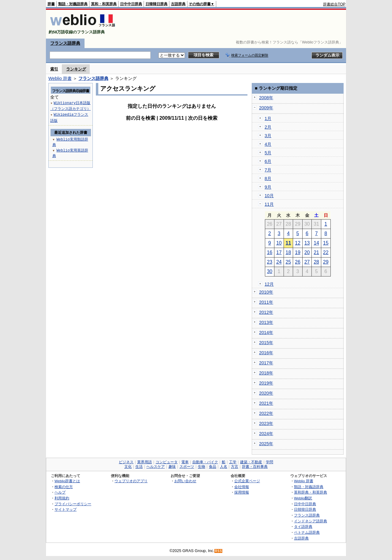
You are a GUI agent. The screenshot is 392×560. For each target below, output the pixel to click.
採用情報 (242, 492)
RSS (219, 551)
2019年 (266, 383)
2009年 (266, 108)
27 (307, 262)
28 (316, 262)
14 (316, 243)
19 (298, 252)
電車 (185, 462)
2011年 (266, 302)
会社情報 (242, 487)
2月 (268, 127)
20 (307, 252)
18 (288, 252)
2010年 (266, 292)
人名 (224, 467)
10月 (269, 196)
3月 (268, 136)
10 (279, 243)
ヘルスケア (156, 467)
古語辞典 (178, 4)
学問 (269, 462)
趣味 (172, 467)
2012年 (266, 312)
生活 (139, 467)
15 (326, 243)
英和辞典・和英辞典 (311, 492)
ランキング (76, 69)
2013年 (266, 322)
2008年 (266, 98)
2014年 (266, 333)
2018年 (266, 373)
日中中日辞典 (131, 4)
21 (316, 252)
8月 (268, 179)
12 (298, 243)
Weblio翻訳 (303, 498)
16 (269, 252)
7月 (268, 170)
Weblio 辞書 (60, 78)
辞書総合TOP (334, 4)
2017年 (266, 363)
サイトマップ (66, 509)
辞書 (51, 4)
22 (326, 252)
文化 (128, 467)
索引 (54, 69)
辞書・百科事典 (255, 467)
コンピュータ (167, 462)
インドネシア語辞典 (311, 521)
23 (269, 262)
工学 (233, 462)
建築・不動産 (251, 462)
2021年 (266, 403)
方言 (235, 467)
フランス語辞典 (65, 43)
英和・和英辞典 (104, 4)
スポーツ (187, 467)
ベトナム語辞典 (307, 532)
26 (298, 262)
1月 (268, 118)
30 (269, 271)
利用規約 (62, 498)
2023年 (266, 423)
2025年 (266, 444)
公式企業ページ (247, 481)
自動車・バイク (205, 462)
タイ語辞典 (303, 526)
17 (279, 252)
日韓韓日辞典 (156, 4)
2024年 (266, 434)
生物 (202, 467)
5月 (268, 153)
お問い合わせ (185, 481)
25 (288, 262)
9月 (268, 187)
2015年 (266, 343)
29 (326, 262)
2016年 (266, 353)
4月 (268, 144)
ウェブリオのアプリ (131, 481)
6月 (268, 161)
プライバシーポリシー (73, 504)
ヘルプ (60, 492)
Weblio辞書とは (67, 481)
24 (279, 262)
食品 (213, 467)
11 (288, 243)
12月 (269, 284)
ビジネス (126, 462)
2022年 (266, 413)
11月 (269, 204)
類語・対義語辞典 (73, 4)
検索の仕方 (64, 487)
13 (307, 243)
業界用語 (145, 462)
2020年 (266, 393)
